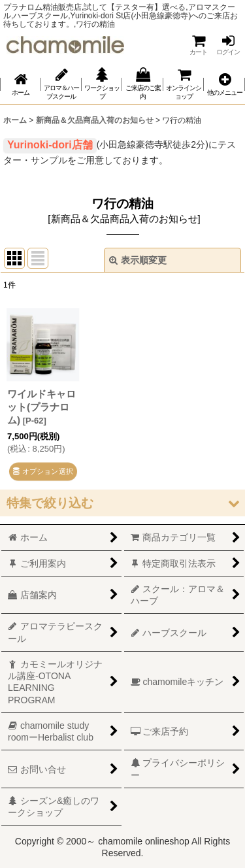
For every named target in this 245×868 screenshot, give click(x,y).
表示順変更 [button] (138, 260)
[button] (224, 84)
